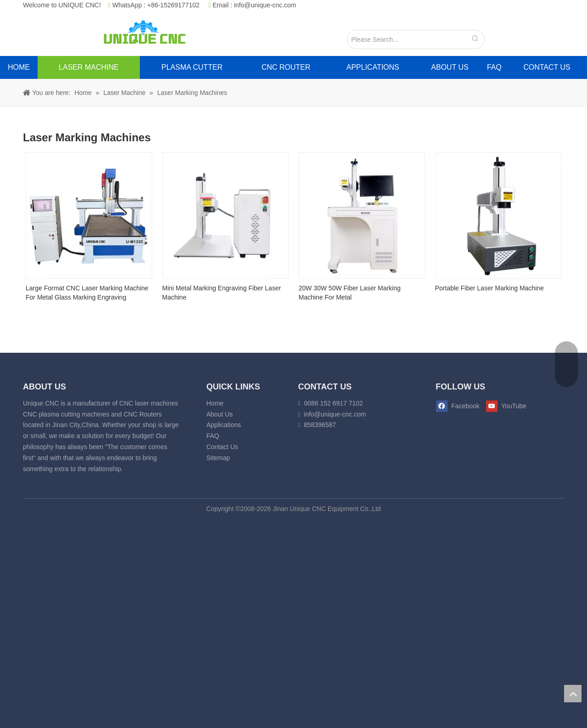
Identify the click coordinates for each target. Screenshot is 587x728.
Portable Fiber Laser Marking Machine (490, 288)
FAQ (213, 436)
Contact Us (222, 447)
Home (215, 403)
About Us (220, 414)
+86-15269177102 (173, 5)
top (573, 694)
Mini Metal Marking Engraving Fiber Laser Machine (222, 293)
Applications (224, 425)
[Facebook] (458, 406)
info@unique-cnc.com (265, 5)
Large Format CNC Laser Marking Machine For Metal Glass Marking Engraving (87, 293)
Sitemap (218, 458)
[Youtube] (505, 406)
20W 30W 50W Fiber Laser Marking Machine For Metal (350, 293)
